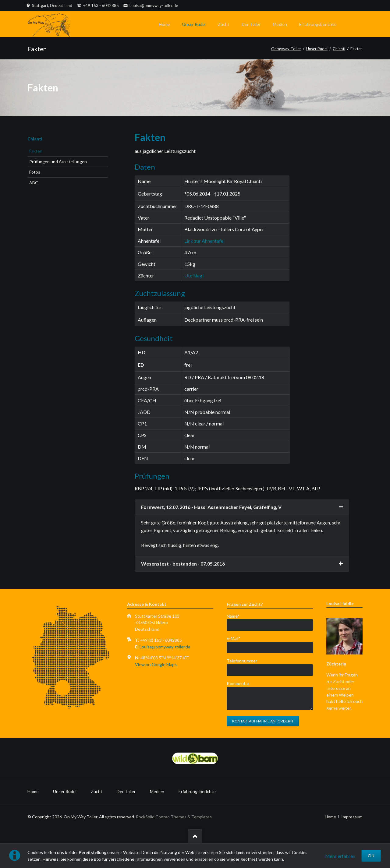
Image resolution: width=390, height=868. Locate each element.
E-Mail (237, 638)
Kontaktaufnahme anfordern (263, 721)
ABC (34, 183)
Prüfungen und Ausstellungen (58, 162)
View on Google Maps (156, 664)
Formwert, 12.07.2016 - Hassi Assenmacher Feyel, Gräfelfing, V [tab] (211, 507)
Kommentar (238, 683)
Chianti (35, 139)
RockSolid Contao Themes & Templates (174, 817)
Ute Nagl (194, 275)
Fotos (35, 172)
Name (237, 616)
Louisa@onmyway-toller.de (165, 647)
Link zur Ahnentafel (204, 241)
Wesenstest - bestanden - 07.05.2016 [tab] (183, 564)
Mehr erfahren (340, 856)
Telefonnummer (242, 661)
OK (371, 856)
